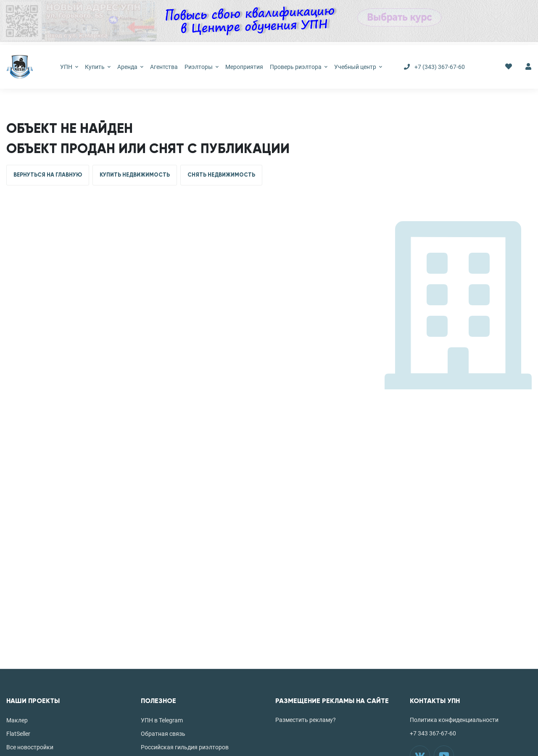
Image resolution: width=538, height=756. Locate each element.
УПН (69, 67)
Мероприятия (244, 67)
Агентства (164, 67)
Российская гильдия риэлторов (185, 747)
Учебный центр (358, 67)
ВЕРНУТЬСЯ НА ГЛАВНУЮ (48, 175)
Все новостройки (30, 747)
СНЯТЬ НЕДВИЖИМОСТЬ (221, 175)
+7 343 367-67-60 (433, 733)
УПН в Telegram (162, 720)
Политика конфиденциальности (454, 720)
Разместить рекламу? (306, 720)
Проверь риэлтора (299, 67)
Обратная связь (163, 734)
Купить (98, 67)
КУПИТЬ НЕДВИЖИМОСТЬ (135, 175)
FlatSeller (18, 734)
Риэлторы (202, 67)
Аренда (130, 67)
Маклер (17, 720)
